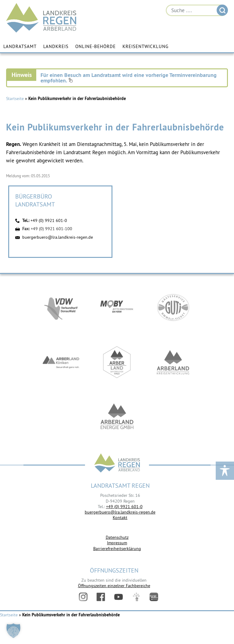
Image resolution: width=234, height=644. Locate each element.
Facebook (101, 597)
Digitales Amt (136, 597)
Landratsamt (20, 46)
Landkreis (56, 46)
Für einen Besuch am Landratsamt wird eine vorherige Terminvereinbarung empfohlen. (129, 78)
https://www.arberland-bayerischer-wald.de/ (117, 362)
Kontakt (120, 518)
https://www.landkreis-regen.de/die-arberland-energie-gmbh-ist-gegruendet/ (117, 417)
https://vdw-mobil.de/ (61, 307)
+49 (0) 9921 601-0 (49, 220)
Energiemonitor (154, 597)
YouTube (119, 597)
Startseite (15, 99)
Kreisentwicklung (145, 46)
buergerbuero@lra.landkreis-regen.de (58, 237)
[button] (13, 631)
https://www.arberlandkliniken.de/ (61, 362)
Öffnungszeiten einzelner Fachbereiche (114, 586)
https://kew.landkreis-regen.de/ (173, 362)
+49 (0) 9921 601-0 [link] (124, 507)
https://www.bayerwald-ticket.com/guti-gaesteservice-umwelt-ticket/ (173, 307)
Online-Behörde (96, 46)
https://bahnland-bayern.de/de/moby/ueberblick (117, 307)
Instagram (83, 597)
